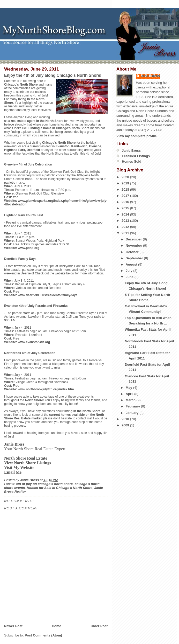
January (133, 413)
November (134, 245)
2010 (126, 419)
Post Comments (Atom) (43, 635)
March (131, 400)
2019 (126, 183)
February (133, 406)
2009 (126, 425)
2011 (126, 233)
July (130, 271)
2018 (126, 189)
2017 (126, 196)
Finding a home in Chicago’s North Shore (59, 128)
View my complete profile (137, 136)
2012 (126, 227)
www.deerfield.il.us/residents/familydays (48, 295)
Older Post (99, 626)
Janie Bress (150, 76)
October (133, 252)
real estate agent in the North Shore (37, 121)
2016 (126, 202)
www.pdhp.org (29, 248)
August (132, 264)
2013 (126, 221)
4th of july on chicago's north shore (44, 484)
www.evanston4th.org (34, 342)
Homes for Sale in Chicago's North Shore (59, 488)
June (130, 277)
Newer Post (13, 626)
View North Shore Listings (28, 463)
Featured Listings (136, 156)
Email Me (13, 472)
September (135, 258)
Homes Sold (132, 161)
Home (56, 626)
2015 (126, 208)
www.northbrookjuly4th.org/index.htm (46, 389)
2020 (126, 177)
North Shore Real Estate (26, 458)
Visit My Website (19, 468)
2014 (126, 214)
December (134, 239)
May (129, 388)
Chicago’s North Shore (21, 85)
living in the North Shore (82, 411)
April (130, 394)
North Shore (34, 400)
